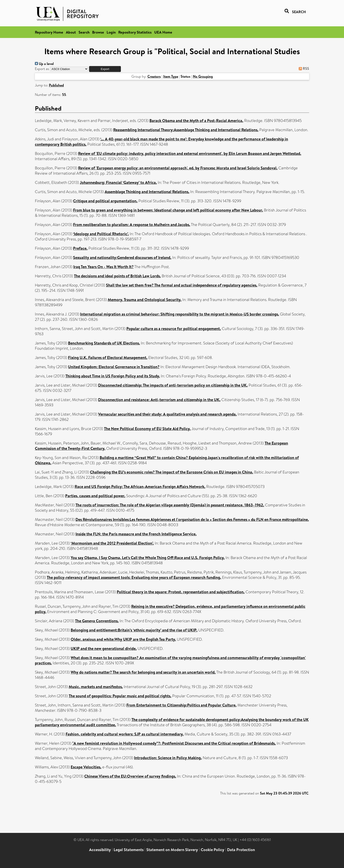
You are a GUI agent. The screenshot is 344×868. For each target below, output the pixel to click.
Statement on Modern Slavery (172, 850)
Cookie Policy (212, 850)
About (71, 32)
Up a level (44, 64)
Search (84, 32)
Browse (98, 32)
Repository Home (49, 32)
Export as (42, 69)
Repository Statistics (135, 32)
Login (111, 32)
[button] (105, 69)
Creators (154, 76)
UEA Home (163, 32)
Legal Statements (129, 850)
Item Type (171, 76)
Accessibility (100, 850)
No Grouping (203, 76)
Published (56, 85)
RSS (303, 68)
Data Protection (241, 850)
